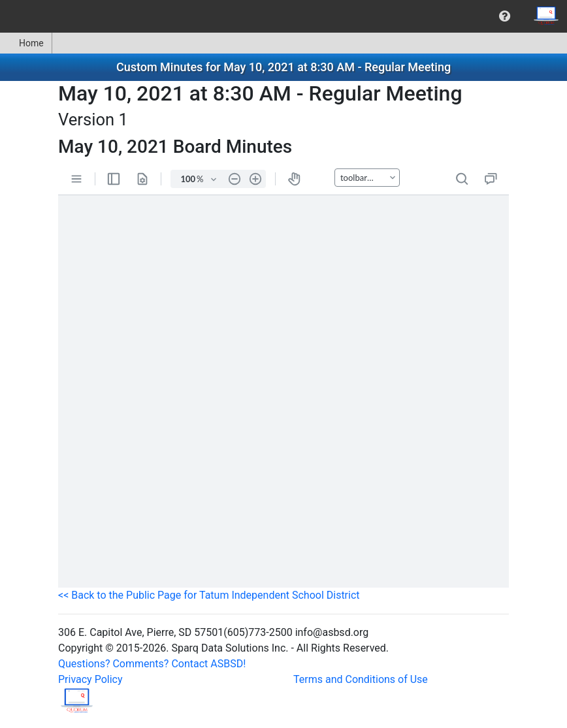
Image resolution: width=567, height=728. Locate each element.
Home (26, 43)
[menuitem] (505, 16)
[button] (505, 16)
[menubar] (283, 16)
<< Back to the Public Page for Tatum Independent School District (209, 595)
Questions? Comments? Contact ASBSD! (152, 664)
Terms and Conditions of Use (361, 679)
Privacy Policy (90, 679)
